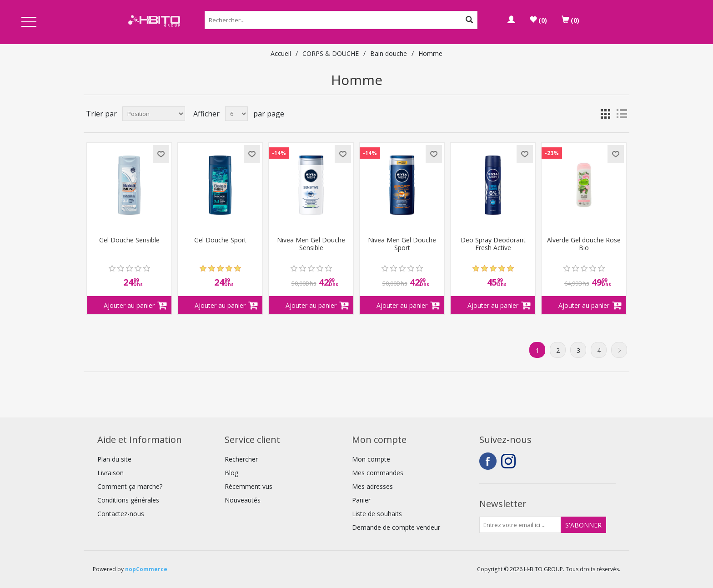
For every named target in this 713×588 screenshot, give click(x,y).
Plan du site (114, 459)
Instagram (510, 461)
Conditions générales (128, 500)
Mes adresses (372, 486)
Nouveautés (243, 500)
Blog (231, 473)
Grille (605, 114)
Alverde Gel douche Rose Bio (584, 244)
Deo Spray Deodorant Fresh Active (493, 244)
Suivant (619, 350)
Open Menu (29, 23)
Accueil (281, 53)
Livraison (110, 473)
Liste (622, 114)
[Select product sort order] (154, 114)
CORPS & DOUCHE (331, 53)
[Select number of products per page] (236, 114)
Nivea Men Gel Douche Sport (402, 244)
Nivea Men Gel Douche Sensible (311, 244)
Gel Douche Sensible (129, 240)
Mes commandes (378, 473)
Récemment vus (249, 486)
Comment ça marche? (130, 486)
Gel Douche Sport (220, 240)
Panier (361, 500)
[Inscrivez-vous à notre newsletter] (520, 525)
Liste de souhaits (377, 514)
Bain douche (389, 53)
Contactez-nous (121, 514)
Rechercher (241, 459)
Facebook (488, 461)
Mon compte (371, 459)
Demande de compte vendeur (396, 527)
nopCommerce (146, 569)
